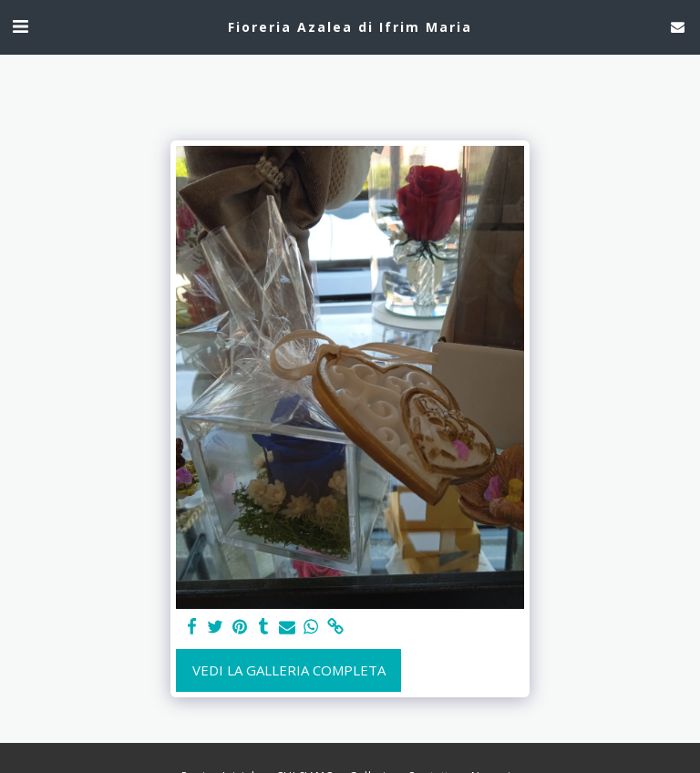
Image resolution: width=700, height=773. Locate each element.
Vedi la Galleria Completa (289, 670)
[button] (20, 26)
